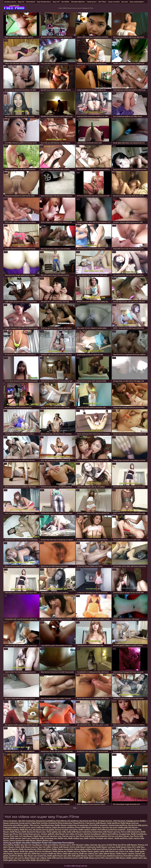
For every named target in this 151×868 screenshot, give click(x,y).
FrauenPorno (78, 823)
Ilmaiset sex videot (105, 838)
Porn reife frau (138, 847)
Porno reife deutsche (130, 832)
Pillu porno (35, 825)
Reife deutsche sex (28, 849)
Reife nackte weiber (88, 830)
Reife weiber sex (75, 838)
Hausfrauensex (47, 825)
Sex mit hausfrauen (24, 836)
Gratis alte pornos (70, 854)
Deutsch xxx (55, 836)
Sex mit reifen (45, 847)
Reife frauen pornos (129, 823)
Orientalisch (31, 2)
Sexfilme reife (37, 838)
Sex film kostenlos (27, 821)
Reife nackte (90, 838)
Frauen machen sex (97, 856)
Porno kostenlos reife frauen (23, 841)
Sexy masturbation (137, 2)
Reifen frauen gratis (90, 851)
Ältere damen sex (44, 841)
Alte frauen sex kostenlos (35, 856)
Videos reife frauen (61, 847)
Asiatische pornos (115, 856)
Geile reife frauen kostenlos (79, 832)
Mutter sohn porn (27, 828)
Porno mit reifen (127, 851)
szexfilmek (14, 6)
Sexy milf (56, 2)
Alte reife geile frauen (77, 856)
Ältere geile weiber (83, 849)
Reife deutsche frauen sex (34, 832)
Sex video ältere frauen (105, 854)
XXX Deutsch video (80, 845)
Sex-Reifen (65, 2)
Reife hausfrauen (139, 834)
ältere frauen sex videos (35, 858)
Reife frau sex (26, 830)
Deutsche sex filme (88, 821)
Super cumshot (114, 2)
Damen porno (68, 836)
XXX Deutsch (119, 821)
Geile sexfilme (113, 823)
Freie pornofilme (11, 828)
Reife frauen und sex (106, 847)
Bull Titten (102, 2)
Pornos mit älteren (43, 851)
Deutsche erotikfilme (46, 821)
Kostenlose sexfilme (118, 825)
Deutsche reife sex (22, 854)
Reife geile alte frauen (128, 828)
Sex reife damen (11, 849)
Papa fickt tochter (39, 823)
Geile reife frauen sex (109, 851)
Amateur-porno (10, 2)
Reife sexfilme (121, 838)
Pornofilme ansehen (99, 825)
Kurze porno (25, 823)
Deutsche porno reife (73, 858)
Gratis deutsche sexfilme (63, 828)
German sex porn (109, 828)
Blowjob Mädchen (78, 2)
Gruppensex (83, 825)
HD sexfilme (73, 821)
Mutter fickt (9, 836)
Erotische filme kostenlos (60, 823)
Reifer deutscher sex (40, 860)
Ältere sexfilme (44, 849)
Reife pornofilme (100, 849)
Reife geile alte (10, 860)
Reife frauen (15, 832)
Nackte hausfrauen (92, 834)
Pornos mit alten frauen (119, 836)
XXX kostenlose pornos (29, 834)
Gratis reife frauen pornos (26, 847)
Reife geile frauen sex (57, 856)
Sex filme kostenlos (85, 836)
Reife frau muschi (40, 854)
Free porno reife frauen (96, 823)
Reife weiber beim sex (136, 858)
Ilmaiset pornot (105, 821)
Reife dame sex (60, 851)
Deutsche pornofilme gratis (16, 825)
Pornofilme (61, 821)
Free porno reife (115, 849)
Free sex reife (24, 860)
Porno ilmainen (10, 821)
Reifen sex (62, 838)
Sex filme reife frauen (127, 845)
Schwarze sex (51, 838)
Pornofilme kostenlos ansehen (112, 830)
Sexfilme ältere (16, 856)
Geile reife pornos (55, 858)
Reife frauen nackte (125, 854)
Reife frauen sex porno (13, 858)
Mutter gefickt (48, 834)
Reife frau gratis (27, 851)
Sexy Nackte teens (44, 2)
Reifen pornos (74, 851)
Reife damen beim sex (20, 838)
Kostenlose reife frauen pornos (106, 832)
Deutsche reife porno (138, 825)
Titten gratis (52, 832)
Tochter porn (65, 845)
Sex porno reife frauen (115, 858)
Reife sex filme (55, 854)
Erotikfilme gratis (11, 830)
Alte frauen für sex (132, 849)
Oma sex (79, 834)
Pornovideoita (101, 836)
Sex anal (125, 2)
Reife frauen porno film (94, 858)
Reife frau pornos (41, 836)
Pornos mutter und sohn (66, 830)
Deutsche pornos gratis (43, 830)
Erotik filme (112, 845)
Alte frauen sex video (65, 834)
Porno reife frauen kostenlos (88, 828)
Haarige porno (133, 821)
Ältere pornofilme (110, 834)
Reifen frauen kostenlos (65, 825)
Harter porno (92, 2)
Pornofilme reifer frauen (134, 856)
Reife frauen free (123, 847)
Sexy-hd (21, 2)
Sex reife (62, 832)
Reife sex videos (44, 828)
